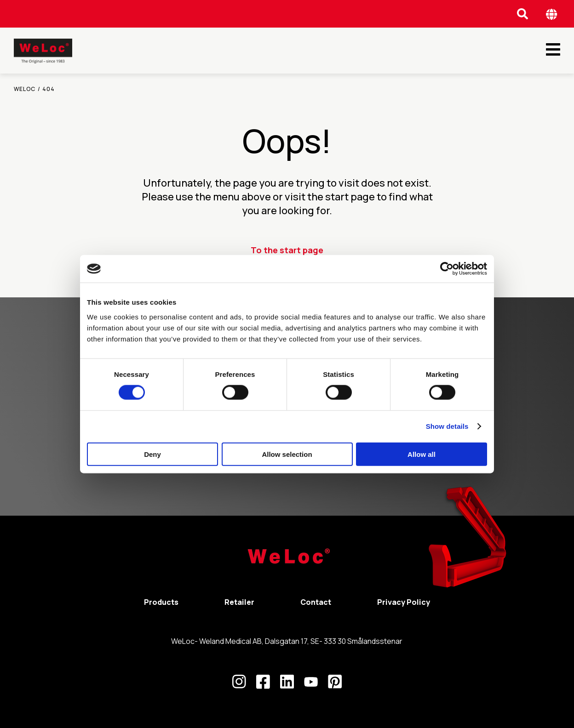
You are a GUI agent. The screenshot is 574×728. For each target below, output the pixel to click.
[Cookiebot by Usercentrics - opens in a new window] (447, 269)
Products (161, 602)
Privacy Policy (404, 602)
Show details (447, 426)
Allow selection (287, 454)
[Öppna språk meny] (552, 14)
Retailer (239, 602)
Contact (316, 602)
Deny (152, 454)
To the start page (287, 250)
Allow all (422, 454)
